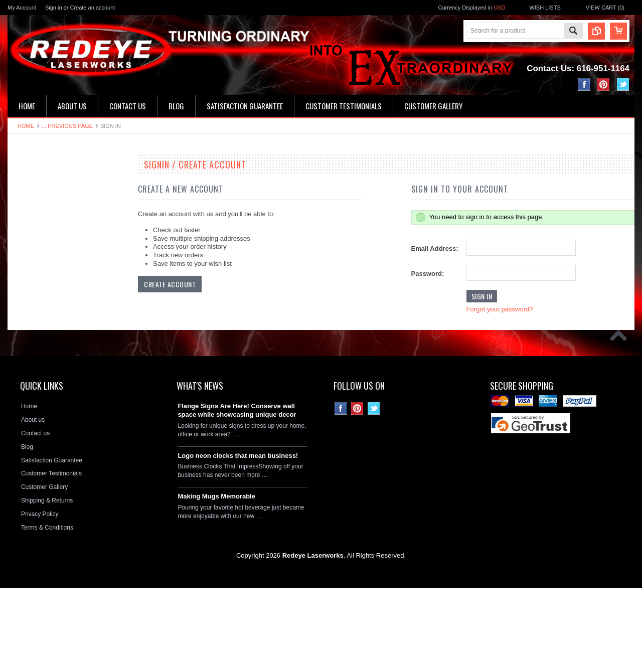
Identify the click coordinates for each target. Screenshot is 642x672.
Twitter (623, 85)
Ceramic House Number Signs (54, 285)
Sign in (54, 8)
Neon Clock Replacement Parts (55, 405)
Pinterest (604, 85)
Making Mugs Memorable (216, 580)
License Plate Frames (42, 354)
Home (26, 126)
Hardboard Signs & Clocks (48, 268)
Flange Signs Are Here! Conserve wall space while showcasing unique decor (237, 494)
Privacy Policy (40, 598)
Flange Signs (31, 302)
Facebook (585, 85)
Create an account (92, 8)
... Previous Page (67, 126)
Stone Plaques (33, 388)
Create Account (170, 284)
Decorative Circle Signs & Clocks (57, 319)
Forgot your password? (500, 309)
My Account (22, 8)
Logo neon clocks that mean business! (238, 539)
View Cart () (605, 8)
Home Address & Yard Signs (51, 252)
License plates (32, 337)
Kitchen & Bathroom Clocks (50, 235)
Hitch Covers (30, 371)
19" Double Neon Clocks (46, 184)
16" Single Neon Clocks (45, 201)
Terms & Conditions (47, 612)
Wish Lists (545, 8)
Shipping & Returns (47, 585)
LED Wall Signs (34, 218)
